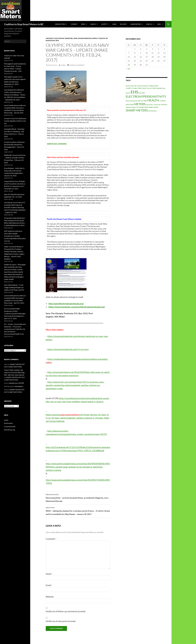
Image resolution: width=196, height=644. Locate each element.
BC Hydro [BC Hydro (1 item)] (138, 86)
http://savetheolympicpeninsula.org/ (66, 303)
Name (49, 574)
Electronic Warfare (64, 38)
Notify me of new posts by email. (61, 621)
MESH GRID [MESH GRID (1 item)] (130, 105)
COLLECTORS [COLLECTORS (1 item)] (151, 88)
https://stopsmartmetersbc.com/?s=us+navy (68, 349)
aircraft (50, 38)
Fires (83, 24)
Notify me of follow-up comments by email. (66, 611)
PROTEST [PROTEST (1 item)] (164, 105)
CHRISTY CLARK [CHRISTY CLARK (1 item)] (131, 88)
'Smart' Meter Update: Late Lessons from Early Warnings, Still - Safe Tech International (14, 372)
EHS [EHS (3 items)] (134, 92)
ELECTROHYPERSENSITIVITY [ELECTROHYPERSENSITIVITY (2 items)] (146, 96)
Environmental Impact (88, 38)
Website (50, 597)
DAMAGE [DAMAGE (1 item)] (159, 88)
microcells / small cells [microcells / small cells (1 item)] (153, 105)
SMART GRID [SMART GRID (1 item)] (143, 107)
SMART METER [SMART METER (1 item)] (153, 107)
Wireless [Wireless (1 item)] (154, 111)
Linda (63, 65)
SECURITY (123, 24)
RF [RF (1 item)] (138, 107)
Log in (6, 420)
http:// (50, 372)
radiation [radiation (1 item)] (129, 107)
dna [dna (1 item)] (164, 88)
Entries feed (8, 423)
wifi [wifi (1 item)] (149, 111)
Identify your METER (16, 383)
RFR (57, 40)
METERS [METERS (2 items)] (140, 104)
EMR (75, 38)
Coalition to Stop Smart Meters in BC (24, 24)
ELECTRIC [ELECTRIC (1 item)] (142, 93)
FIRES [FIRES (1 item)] (145, 101)
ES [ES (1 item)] (142, 101)
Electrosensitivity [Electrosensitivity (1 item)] (132, 101)
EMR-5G (149, 24)
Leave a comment (77, 65)
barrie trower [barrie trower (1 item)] (130, 86)
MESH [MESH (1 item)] (163, 101)
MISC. (159, 24)
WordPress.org (10, 430)
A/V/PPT (104, 24)
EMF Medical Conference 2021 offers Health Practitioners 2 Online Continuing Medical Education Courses (15, 236)
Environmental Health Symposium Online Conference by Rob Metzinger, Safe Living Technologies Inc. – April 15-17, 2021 (15, 314)
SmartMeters (136, 24)
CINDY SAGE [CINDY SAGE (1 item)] (142, 88)
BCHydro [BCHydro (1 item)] (145, 86)
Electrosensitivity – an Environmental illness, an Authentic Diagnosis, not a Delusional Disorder (78, 498)
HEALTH (93, 24)
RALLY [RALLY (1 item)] (134, 107)
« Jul (128, 69)
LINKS (114, 24)
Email (49, 585)
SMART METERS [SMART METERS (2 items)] (137, 110)
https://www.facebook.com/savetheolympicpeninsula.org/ (77, 307)
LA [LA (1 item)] (160, 101)
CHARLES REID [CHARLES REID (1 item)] (153, 86)
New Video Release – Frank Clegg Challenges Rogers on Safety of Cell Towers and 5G (14, 287)
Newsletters (60, 24)
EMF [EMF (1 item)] (139, 101)
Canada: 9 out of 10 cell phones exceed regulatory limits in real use (15, 121)
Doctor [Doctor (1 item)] (128, 93)
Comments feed (10, 426)
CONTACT (74, 24)
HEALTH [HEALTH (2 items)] (153, 100)
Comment (51, 539)
